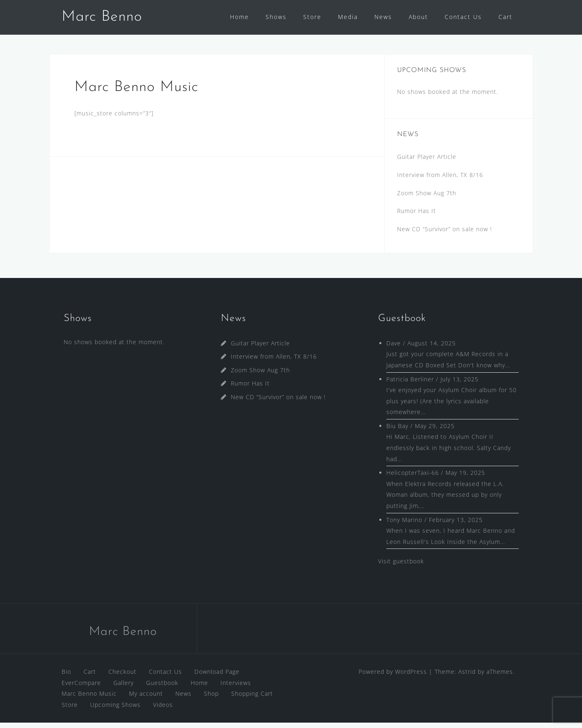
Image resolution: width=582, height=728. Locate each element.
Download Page (217, 677)
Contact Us (463, 17)
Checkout (122, 677)
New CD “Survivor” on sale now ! (444, 234)
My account (146, 699)
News (383, 17)
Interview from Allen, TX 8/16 (440, 180)
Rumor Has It (417, 216)
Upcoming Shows (115, 710)
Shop (211, 699)
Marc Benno (102, 17)
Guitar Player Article (427, 162)
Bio (66, 677)
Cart (505, 17)
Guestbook (162, 688)
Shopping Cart (252, 699)
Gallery (123, 688)
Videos (163, 710)
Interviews (236, 688)
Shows (276, 17)
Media (348, 17)
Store (312, 17)
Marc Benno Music (89, 699)
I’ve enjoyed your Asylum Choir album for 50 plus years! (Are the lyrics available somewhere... (451, 406)
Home (240, 17)
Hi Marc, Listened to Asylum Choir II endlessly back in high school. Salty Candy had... (449, 453)
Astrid (467, 677)
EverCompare (81, 688)
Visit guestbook (401, 566)
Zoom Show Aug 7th (427, 198)
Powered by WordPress (393, 677)
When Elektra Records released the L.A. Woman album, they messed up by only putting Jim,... (445, 500)
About (418, 17)
